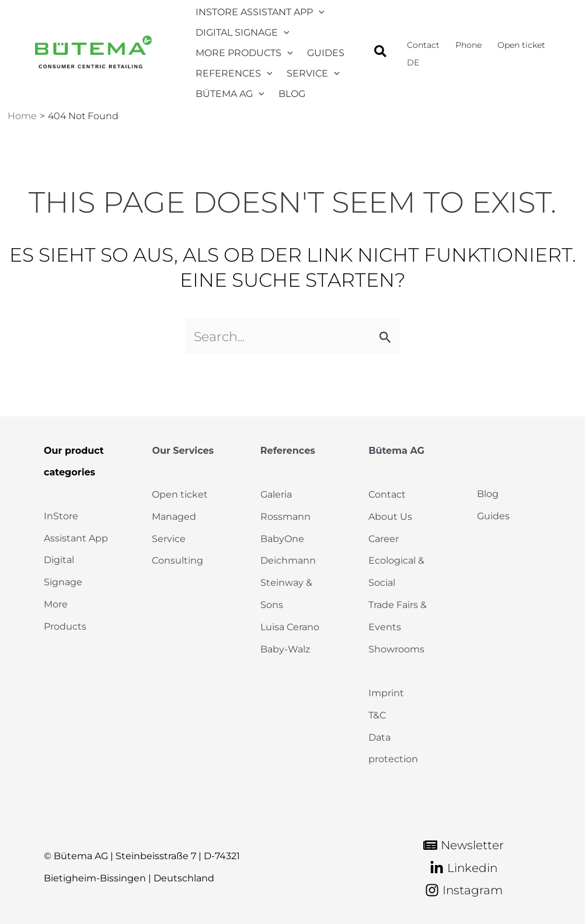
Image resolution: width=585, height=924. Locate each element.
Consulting (177, 563)
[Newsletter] (464, 846)
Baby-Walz (285, 650)
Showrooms (396, 650)
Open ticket (180, 497)
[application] (314, 12)
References (288, 454)
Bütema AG (396, 454)
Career (384, 541)
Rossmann (285, 520)
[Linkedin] (464, 868)
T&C (377, 716)
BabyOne (282, 541)
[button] (391, 59)
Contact (387, 497)
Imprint (386, 694)
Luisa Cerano (290, 629)
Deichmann (288, 563)
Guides (493, 520)
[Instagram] (464, 890)
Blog (488, 497)
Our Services (183, 454)
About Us (390, 520)
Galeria (276, 497)
